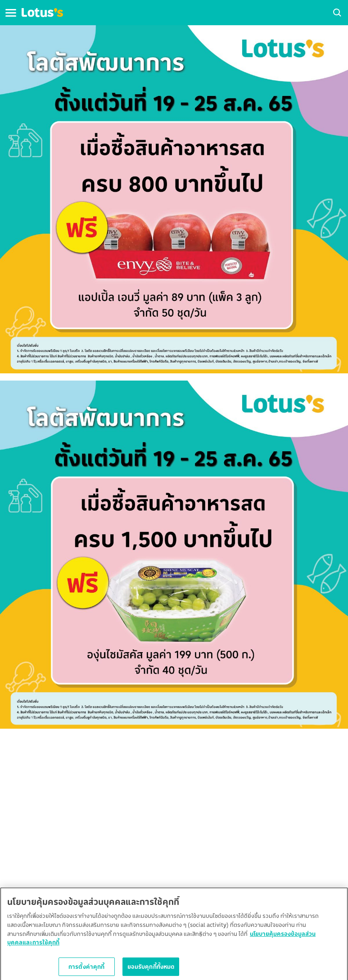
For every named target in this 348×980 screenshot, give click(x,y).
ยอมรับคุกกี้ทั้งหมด (151, 968)
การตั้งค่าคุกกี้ (86, 968)
